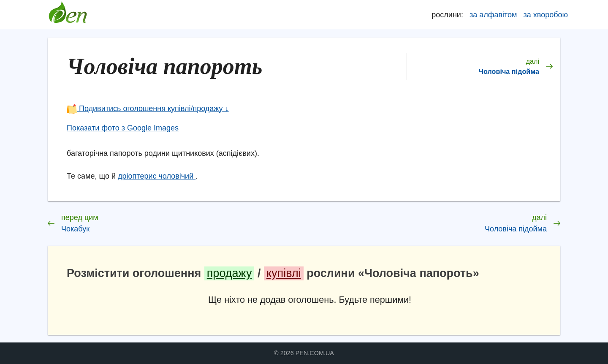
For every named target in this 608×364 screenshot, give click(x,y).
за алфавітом (493, 15)
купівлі (284, 273)
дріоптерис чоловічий (157, 176)
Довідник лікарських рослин (68, 15)
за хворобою (546, 15)
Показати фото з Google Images (123, 128)
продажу (229, 273)
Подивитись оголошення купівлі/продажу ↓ (148, 109)
